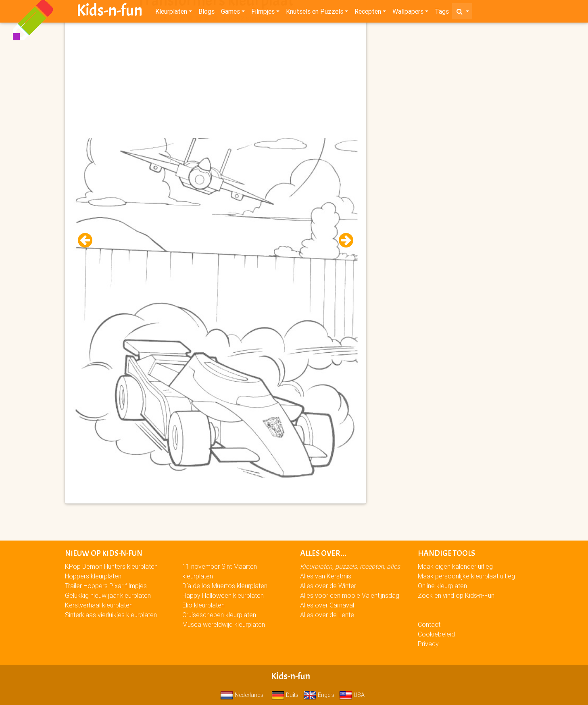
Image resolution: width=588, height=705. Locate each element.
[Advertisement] (216, 81)
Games (230, 13)
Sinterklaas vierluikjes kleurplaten (111, 615)
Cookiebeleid (436, 634)
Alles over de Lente (327, 615)
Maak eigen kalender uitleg (455, 566)
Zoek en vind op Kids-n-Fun (456, 595)
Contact (429, 624)
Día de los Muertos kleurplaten (225, 586)
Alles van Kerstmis (326, 576)
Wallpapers (408, 13)
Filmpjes (263, 13)
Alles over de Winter (328, 586)
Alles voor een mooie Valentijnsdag (350, 595)
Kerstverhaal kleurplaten (99, 605)
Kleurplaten (171, 13)
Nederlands (242, 695)
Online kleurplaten (442, 586)
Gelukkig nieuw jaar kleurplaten (108, 595)
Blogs (206, 13)
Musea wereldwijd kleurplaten (224, 624)
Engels (319, 695)
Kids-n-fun (109, 12)
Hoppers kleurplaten (93, 576)
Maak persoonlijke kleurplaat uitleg (466, 576)
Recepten (368, 13)
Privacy (428, 644)
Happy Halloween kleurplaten (223, 595)
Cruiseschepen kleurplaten (219, 615)
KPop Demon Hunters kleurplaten (111, 566)
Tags (442, 13)
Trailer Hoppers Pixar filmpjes (106, 586)
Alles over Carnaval (327, 605)
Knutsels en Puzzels (315, 13)
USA (352, 695)
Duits (285, 695)
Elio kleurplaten (203, 605)
